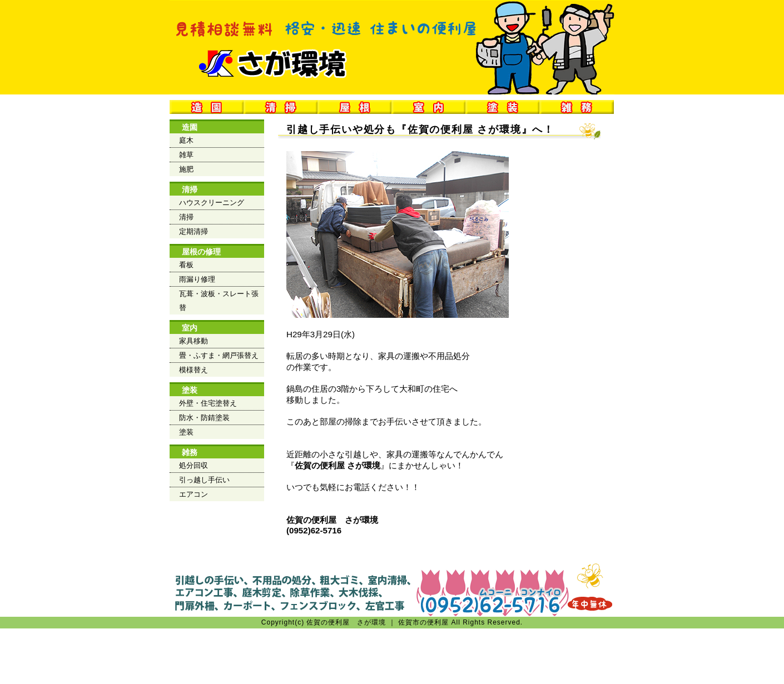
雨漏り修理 (197, 279)
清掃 (190, 189)
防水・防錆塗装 (204, 418)
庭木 (186, 140)
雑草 (186, 155)
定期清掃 (193, 231)
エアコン (193, 494)
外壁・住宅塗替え (208, 403)
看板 (186, 265)
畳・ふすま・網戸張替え (219, 355)
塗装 (190, 390)
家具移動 (193, 341)
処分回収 (193, 465)
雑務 (190, 452)
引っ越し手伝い (204, 480)
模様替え (193, 370)
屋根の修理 (201, 252)
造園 (190, 127)
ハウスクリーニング (212, 203)
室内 (190, 328)
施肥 (186, 169)
